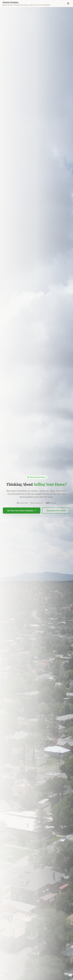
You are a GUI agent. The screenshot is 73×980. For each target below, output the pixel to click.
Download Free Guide (56, 511)
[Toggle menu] (68, 3)
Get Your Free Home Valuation (22, 511)
